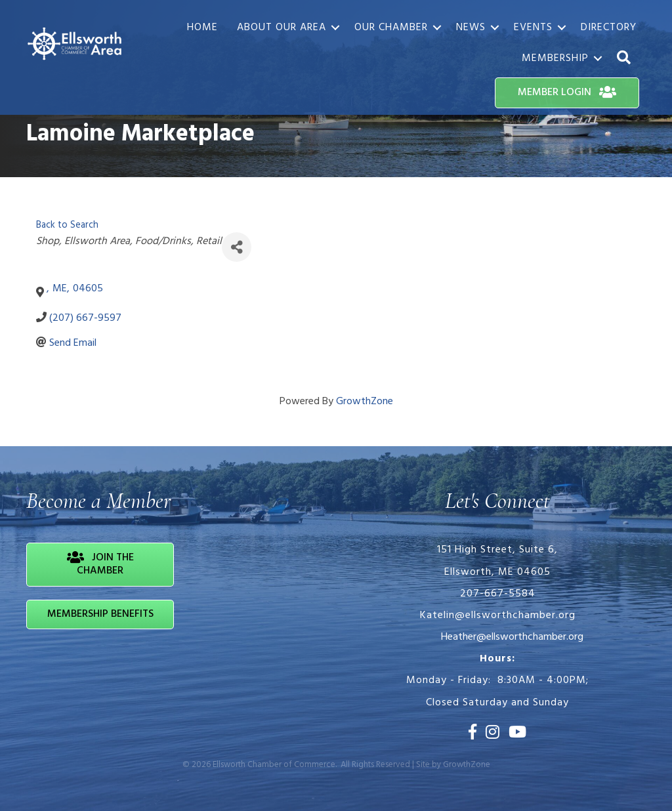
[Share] (237, 247)
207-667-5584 (498, 594)
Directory (609, 28)
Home (202, 28)
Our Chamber (391, 28)
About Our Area (282, 28)
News (471, 28)
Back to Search (67, 225)
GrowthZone (365, 402)
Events (533, 28)
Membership (555, 58)
